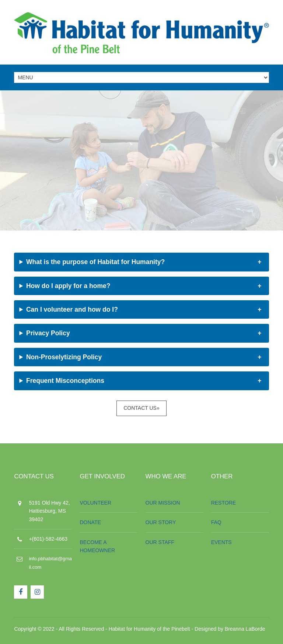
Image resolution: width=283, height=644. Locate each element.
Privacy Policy (48, 333)
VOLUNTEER (95, 503)
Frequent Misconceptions (65, 381)
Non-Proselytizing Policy (64, 357)
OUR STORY (161, 522)
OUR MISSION (163, 503)
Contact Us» (141, 408)
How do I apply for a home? (68, 286)
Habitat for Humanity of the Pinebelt (149, 629)
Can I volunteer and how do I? (72, 309)
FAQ (216, 522)
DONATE (90, 522)
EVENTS (221, 542)
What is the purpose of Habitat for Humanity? (95, 262)
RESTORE (223, 503)
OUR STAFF (160, 542)
